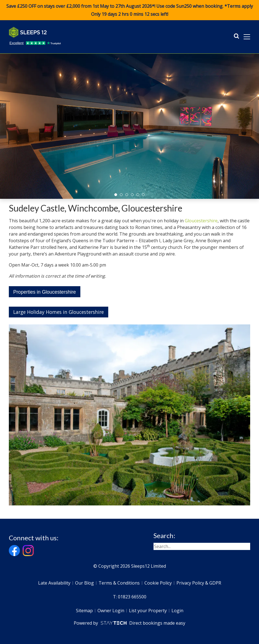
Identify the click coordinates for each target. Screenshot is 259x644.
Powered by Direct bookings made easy (129, 623)
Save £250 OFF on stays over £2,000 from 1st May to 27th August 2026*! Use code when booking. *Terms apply (129, 10)
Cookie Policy (158, 583)
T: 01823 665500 (130, 597)
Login (177, 611)
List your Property (148, 611)
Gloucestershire (201, 221)
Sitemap (84, 611)
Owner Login (111, 611)
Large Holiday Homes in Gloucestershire (59, 312)
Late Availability (54, 583)
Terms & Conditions (119, 583)
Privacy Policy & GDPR (199, 583)
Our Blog (84, 583)
